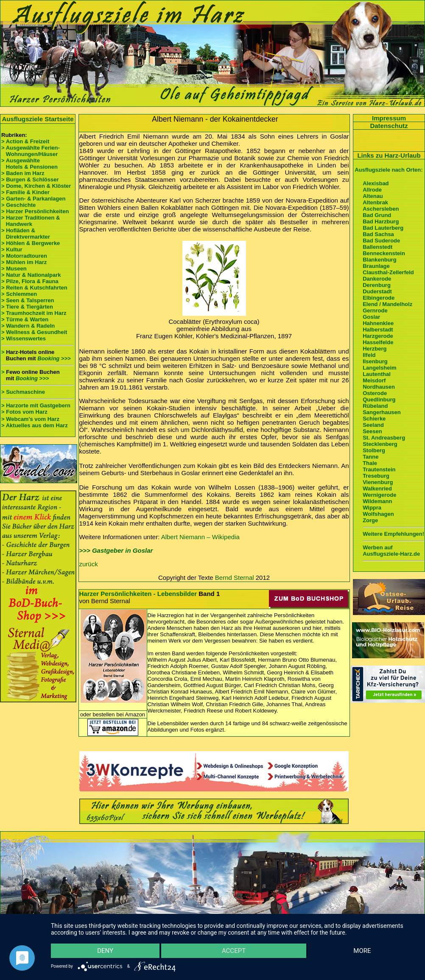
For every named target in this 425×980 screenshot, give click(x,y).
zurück (89, 564)
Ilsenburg (375, 361)
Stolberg (374, 450)
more (362, 951)
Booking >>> (54, 358)
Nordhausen (379, 387)
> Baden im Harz (23, 173)
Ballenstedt (377, 247)
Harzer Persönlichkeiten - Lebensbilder (138, 594)
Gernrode (375, 310)
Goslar (371, 317)
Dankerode (377, 279)
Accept (234, 951)
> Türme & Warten (25, 319)
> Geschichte (18, 205)
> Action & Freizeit (25, 141)
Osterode (375, 393)
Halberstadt (378, 330)
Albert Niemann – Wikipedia (200, 537)
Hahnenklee (378, 323)
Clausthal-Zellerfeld (388, 272)
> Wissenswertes (24, 338)
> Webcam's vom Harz (30, 419)
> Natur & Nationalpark (31, 275)
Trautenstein (379, 469)
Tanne (370, 457)
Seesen (372, 431)
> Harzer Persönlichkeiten (35, 211)
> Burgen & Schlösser (30, 180)
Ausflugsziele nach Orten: (389, 170)
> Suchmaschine (23, 392)
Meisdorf (374, 380)
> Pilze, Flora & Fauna (30, 281)
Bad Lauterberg (383, 228)
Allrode (372, 190)
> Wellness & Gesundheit (34, 332)
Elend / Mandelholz (387, 304)
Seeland (373, 425)
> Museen (14, 269)
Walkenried (377, 489)
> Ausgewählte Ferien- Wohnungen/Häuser (31, 151)
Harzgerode (378, 336)
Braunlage (376, 266)
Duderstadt (377, 291)
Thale (370, 463)
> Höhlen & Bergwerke (31, 243)
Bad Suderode (381, 241)
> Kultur (12, 249)
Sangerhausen (382, 412)
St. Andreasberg (384, 438)
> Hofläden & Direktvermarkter (26, 234)
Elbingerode (379, 298)
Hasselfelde (378, 342)
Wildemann (377, 501)
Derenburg (377, 285)
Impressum (389, 118)
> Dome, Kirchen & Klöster (36, 186)
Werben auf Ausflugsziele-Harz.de (391, 551)
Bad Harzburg (381, 221)
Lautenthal (377, 374)
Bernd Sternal (235, 578)
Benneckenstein (384, 253)
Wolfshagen (378, 514)
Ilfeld (369, 355)
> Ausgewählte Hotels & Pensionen (29, 164)
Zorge (370, 520)
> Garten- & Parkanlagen (33, 199)
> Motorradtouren (24, 256)
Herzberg (375, 349)
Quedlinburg (379, 400)
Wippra (372, 508)
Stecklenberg (380, 444)
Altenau (373, 196)
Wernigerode (379, 495)
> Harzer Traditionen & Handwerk (31, 221)
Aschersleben (381, 209)
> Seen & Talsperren (28, 300)
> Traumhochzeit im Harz (34, 313)
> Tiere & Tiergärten (27, 307)
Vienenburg (378, 482)
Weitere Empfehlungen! (393, 534)
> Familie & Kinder (25, 192)
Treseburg (376, 476)
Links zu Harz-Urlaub (389, 155)
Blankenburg (379, 260)
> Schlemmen (19, 294)
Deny (105, 951)
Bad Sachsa (378, 234)
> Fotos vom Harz (24, 412)
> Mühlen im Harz (24, 262)
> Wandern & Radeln (28, 326)
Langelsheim (379, 368)
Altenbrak (375, 202)
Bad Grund (377, 215)
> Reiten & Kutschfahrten (34, 288)
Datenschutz (389, 126)
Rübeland (375, 406)
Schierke (374, 419)
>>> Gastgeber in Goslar (116, 550)
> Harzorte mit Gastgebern (36, 405)
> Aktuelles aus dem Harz (35, 425)
